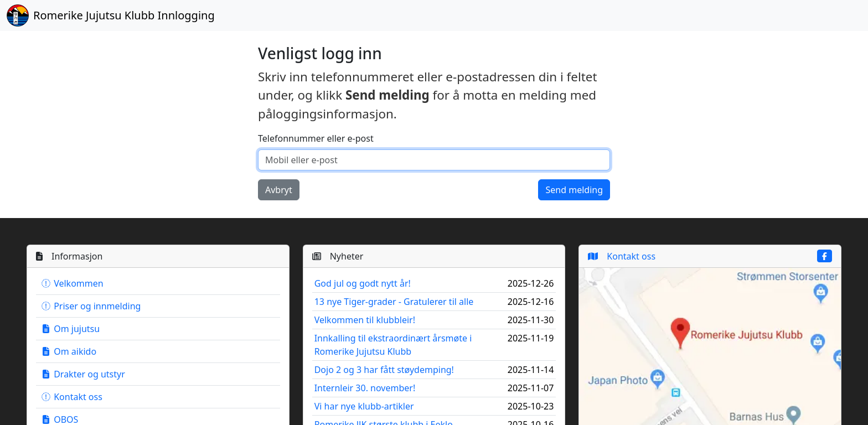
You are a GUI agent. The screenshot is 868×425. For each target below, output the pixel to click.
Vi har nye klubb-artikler (364, 406)
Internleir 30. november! (365, 388)
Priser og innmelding (91, 306)
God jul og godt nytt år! (363, 283)
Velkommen (72, 283)
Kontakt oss (71, 397)
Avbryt (279, 190)
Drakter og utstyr (83, 374)
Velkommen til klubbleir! (365, 320)
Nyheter (338, 256)
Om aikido (68, 351)
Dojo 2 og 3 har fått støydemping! (384, 370)
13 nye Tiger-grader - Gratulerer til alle (394, 302)
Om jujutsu (70, 329)
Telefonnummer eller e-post (316, 138)
